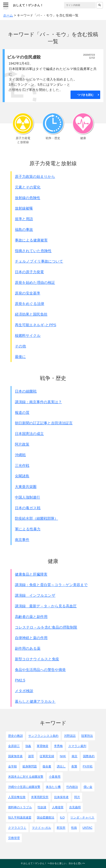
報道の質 (22, 413)
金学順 (12, 766)
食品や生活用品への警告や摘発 (40, 670)
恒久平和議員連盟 (20, 817)
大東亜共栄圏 (26, 487)
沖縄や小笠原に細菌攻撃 (24, 787)
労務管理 (14, 838)
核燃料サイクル (28, 336)
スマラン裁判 (77, 746)
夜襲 (74, 766)
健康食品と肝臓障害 (31, 574)
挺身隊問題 (30, 766)
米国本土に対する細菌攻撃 (26, 777)
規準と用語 (24, 219)
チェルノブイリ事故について (39, 261)
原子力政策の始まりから (35, 177)
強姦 (28, 746)
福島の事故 (24, 230)
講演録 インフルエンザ (35, 595)
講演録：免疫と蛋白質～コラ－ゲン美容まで (51, 585)
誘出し (61, 766)
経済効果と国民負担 (31, 314)
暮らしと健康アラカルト (35, 701)
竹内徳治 (72, 787)
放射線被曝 (24, 208)
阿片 (77, 797)
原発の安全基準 (28, 293)
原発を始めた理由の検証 (35, 283)
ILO (62, 817)
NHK (63, 756)
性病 (74, 828)
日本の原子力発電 (29, 272)
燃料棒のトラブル (20, 807)
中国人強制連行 (27, 497)
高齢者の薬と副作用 (31, 617)
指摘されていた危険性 (33, 251)
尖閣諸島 (22, 476)
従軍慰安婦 (47, 756)
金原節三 (14, 746)
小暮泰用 (55, 777)
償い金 (88, 787)
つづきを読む (85, 95)
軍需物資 (43, 746)
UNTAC (88, 828)
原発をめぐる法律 (30, 304)
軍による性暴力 (28, 529)
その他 (20, 346)
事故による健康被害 (31, 240)
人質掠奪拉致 (17, 797)
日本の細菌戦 (26, 391)
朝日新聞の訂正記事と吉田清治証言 (44, 423)
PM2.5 (20, 680)
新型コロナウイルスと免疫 (37, 659)
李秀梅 (58, 746)
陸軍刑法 (87, 736)
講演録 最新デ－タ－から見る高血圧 (46, 606)
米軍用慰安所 (40, 797)
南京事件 (22, 540)
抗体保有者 (61, 797)
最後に (20, 357)
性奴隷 (42, 807)
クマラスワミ (17, 828)
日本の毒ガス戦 (28, 508)
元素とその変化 (28, 187)
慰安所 (61, 828)
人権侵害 (58, 807)
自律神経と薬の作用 (31, 638)
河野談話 (70, 736)
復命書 (47, 766)
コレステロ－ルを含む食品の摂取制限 (46, 627)
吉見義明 (75, 807)
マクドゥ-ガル (41, 828)
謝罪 (31, 756)
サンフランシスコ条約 (43, 736)
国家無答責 (15, 756)
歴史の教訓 (15, 736)
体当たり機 (53, 787)
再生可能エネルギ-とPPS (36, 325)
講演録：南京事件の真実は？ (38, 402)
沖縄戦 (20, 455)
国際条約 (89, 756)
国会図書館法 (46, 817)
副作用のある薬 (28, 648)
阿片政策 (22, 444)
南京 (75, 756)
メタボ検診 (24, 691)
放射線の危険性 (28, 198)
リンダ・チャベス (82, 817)
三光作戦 (22, 466)
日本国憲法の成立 (29, 434)
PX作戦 (88, 766)
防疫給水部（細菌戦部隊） (36, 518)
